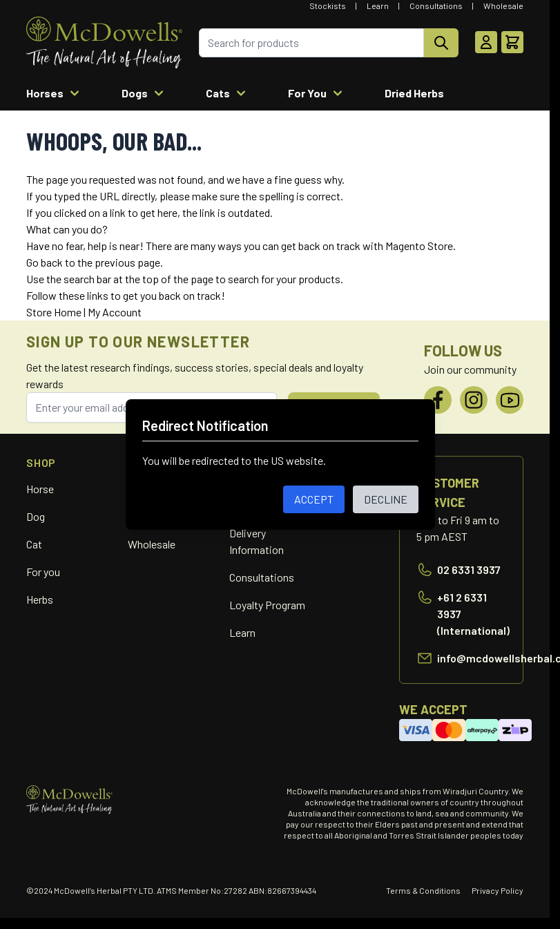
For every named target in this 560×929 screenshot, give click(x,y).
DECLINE (386, 499)
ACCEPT (314, 499)
